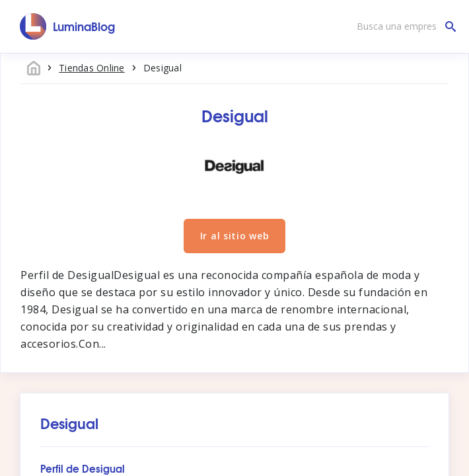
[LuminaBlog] (68, 26)
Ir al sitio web (235, 236)
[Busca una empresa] (403, 26)
